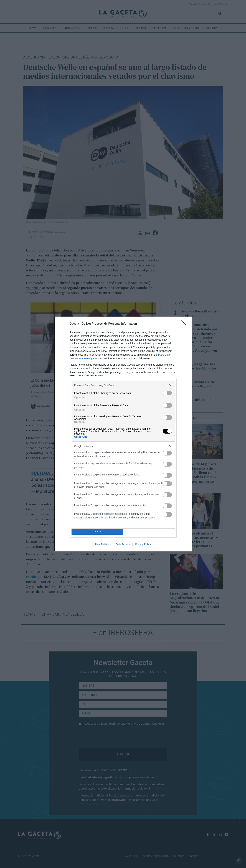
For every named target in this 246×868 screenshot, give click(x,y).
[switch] (167, 393)
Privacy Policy (143, 544)
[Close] (185, 324)
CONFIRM (97, 532)
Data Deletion (103, 544)
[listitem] (123, 385)
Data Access (123, 544)
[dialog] (123, 434)
